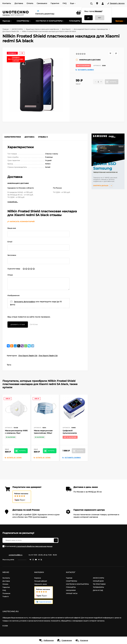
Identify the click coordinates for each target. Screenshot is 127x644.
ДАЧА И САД (98, 590)
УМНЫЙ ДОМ (98, 581)
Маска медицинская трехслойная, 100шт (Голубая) (43, 433)
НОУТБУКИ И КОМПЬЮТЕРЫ (77, 584)
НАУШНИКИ (71, 590)
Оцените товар (14, 269)
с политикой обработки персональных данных (34, 546)
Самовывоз (42, 3)
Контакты (7, 3)
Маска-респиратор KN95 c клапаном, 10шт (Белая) (16, 433)
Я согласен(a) (27, 546)
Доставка (19, 3)
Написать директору (45, 14)
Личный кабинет (41, 581)
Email (10, 242)
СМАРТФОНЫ (71, 581)
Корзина (38, 578)
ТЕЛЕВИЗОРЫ (98, 587)
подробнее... (13, 202)
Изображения (13, 295)
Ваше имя (12, 228)
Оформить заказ (40, 584)
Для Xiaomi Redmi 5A (28, 356)
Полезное (6, 593)
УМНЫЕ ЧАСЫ (72, 593)
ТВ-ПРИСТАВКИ (99, 584)
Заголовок (12, 255)
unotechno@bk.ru (16, 555)
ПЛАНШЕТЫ (71, 587)
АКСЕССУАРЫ (98, 578)
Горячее (69, 578)
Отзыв (10, 275)
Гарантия (55, 3)
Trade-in (6, 596)
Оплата (30, 3)
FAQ (65, 3)
